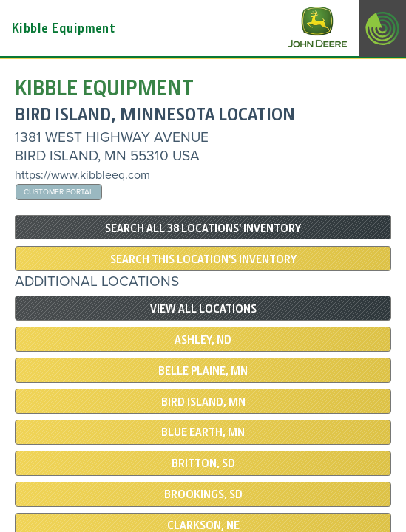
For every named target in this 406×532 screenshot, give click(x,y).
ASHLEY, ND (203, 340)
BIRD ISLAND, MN (203, 402)
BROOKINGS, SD (203, 494)
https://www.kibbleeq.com (82, 175)
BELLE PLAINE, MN (203, 371)
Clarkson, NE (203, 525)
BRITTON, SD (203, 463)
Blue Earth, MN (203, 432)
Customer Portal (58, 192)
